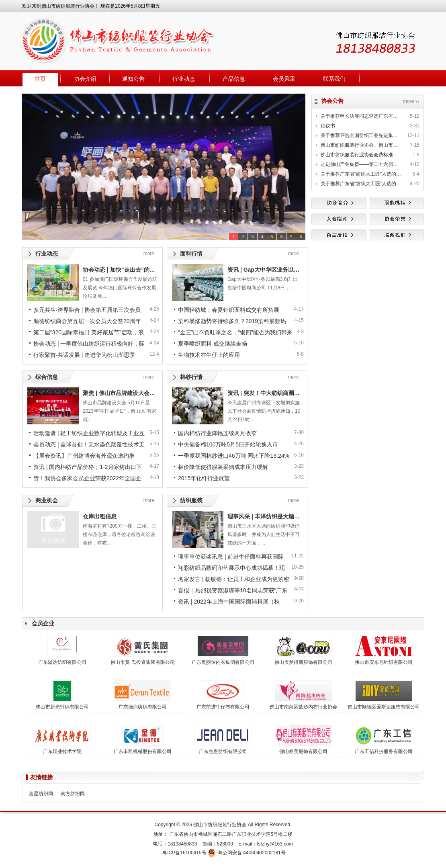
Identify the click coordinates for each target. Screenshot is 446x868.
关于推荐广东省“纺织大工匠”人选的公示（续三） (361, 174)
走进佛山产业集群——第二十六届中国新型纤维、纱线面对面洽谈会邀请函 (361, 164)
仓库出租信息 (100, 516)
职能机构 (396, 203)
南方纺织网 (73, 794)
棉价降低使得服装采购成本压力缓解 (223, 467)
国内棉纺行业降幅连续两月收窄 (217, 433)
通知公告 (133, 79)
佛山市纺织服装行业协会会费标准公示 (361, 155)
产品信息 (234, 79)
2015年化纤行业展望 (204, 478)
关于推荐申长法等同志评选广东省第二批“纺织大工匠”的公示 (361, 116)
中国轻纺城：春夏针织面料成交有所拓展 (229, 310)
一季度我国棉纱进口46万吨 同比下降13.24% (234, 456)
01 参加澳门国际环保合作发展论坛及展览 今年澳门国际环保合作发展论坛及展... (120, 288)
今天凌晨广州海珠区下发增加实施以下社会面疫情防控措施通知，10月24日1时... (264, 411)
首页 (40, 79)
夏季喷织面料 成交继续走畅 (213, 344)
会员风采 (284, 79)
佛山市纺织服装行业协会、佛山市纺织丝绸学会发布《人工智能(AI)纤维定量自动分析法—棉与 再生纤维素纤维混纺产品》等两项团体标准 (361, 145)
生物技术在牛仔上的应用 (209, 355)
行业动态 (184, 79)
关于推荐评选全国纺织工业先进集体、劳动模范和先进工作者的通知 (361, 135)
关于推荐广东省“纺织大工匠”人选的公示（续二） (361, 184)
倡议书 (328, 126)
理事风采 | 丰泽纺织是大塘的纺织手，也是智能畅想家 (295, 516)
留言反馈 (339, 235)
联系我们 (334, 79)
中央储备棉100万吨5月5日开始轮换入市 (228, 444)
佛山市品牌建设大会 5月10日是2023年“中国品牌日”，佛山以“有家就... (120, 411)
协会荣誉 (396, 219)
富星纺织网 (41, 794)
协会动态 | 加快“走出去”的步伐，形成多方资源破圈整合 (153, 270)
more (408, 101)
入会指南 (339, 219)
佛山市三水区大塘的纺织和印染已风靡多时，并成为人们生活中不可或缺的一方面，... (264, 534)
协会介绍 (85, 79)
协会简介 (339, 203)
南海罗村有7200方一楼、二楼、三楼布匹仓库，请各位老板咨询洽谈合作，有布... (120, 534)
